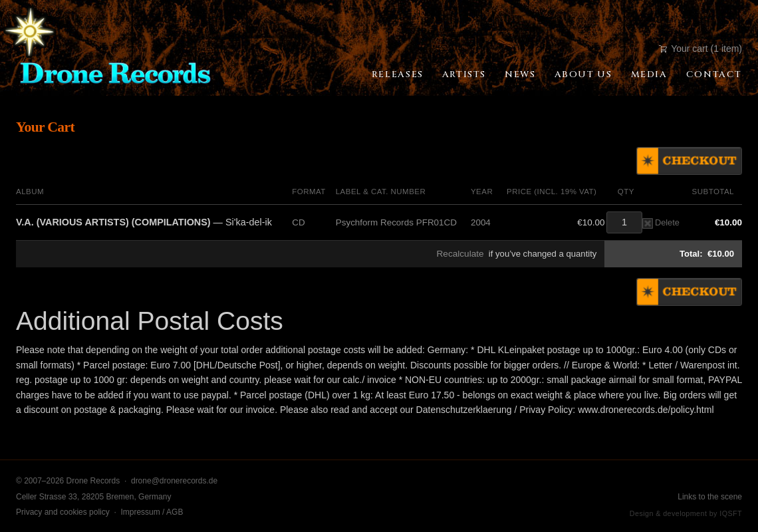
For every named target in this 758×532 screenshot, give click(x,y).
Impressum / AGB (152, 512)
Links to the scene (710, 497)
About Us (583, 74)
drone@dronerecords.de (174, 481)
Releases (398, 74)
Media (649, 74)
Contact (714, 74)
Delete (661, 222)
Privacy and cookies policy (63, 512)
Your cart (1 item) (700, 49)
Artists (464, 74)
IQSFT (731, 513)
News (520, 74)
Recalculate (460, 254)
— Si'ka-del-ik (144, 222)
